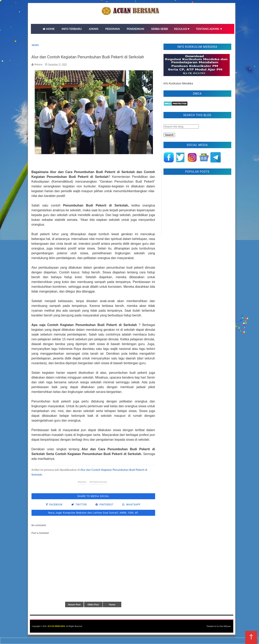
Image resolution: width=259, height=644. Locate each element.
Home (112, 604)
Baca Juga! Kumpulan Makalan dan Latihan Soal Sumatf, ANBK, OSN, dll (93, 513)
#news (82, 482)
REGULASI (182, 29)
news (35, 45)
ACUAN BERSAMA (56, 626)
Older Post (93, 604)
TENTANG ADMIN (209, 29)
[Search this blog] (181, 127)
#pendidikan (98, 482)
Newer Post (74, 604)
